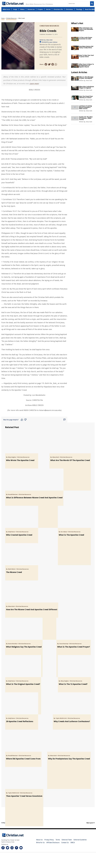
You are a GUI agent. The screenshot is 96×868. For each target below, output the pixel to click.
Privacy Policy (49, 840)
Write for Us (40, 843)
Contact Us (65, 843)
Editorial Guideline (80, 840)
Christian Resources (11, 18)
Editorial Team (67, 840)
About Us (39, 840)
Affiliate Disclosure (53, 843)
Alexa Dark (49, 40)
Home (3, 18)
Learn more (34, 84)
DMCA (73, 843)
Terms (58, 840)
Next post (91, 823)
